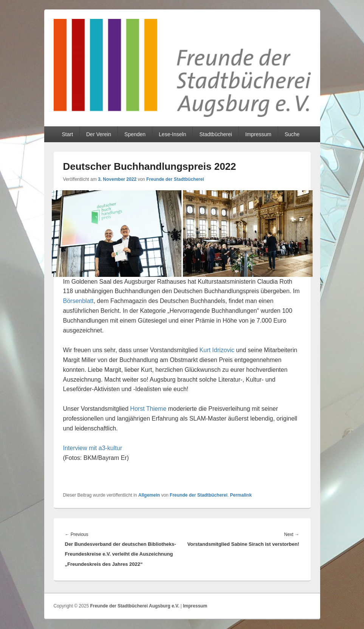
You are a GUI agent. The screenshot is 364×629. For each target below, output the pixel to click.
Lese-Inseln (172, 134)
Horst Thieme (148, 409)
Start (67, 134)
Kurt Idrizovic (217, 350)
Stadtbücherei (215, 134)
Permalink (241, 495)
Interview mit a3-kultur (93, 448)
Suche (292, 134)
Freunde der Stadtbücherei (175, 179)
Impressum (258, 134)
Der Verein (99, 134)
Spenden (135, 134)
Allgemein (149, 495)
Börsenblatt (78, 301)
